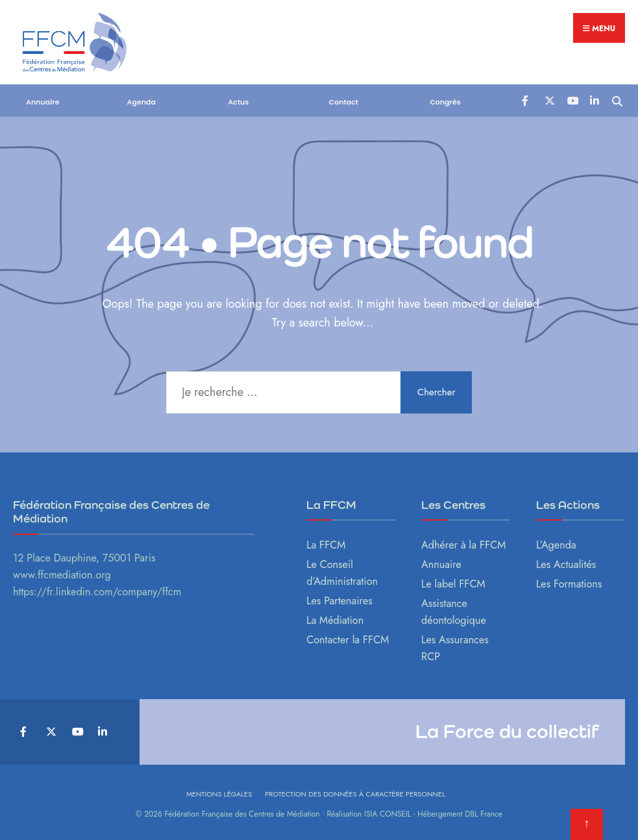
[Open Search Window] (617, 100)
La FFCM (326, 545)
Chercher (436, 392)
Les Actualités (566, 564)
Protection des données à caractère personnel (355, 794)
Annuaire (43, 102)
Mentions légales (219, 794)
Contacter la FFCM (348, 640)
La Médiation (335, 620)
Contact (344, 102)
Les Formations (569, 584)
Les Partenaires (339, 601)
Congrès (445, 102)
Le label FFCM (453, 584)
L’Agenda (556, 545)
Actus (238, 102)
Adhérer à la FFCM (463, 545)
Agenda (141, 102)
